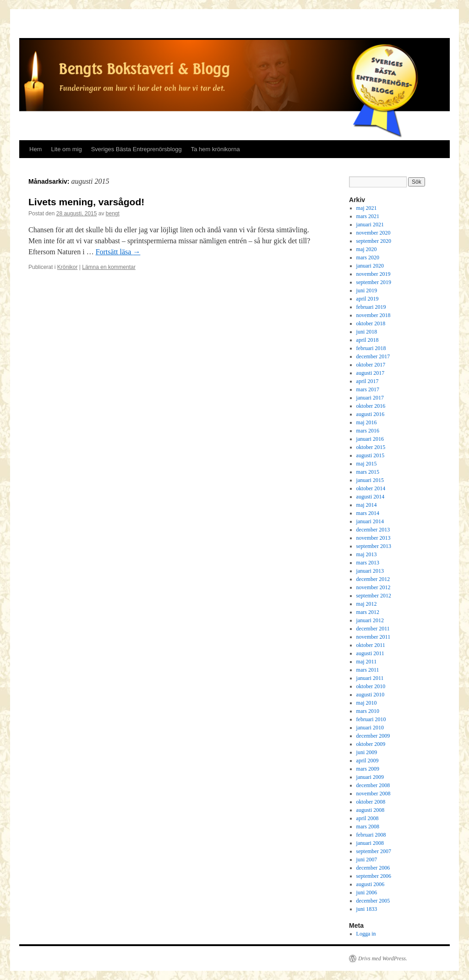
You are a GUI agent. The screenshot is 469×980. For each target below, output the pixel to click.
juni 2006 (367, 892)
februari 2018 (371, 348)
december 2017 (373, 356)
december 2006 (373, 868)
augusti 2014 (371, 497)
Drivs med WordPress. (383, 958)
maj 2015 (367, 464)
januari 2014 (370, 521)
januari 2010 (370, 728)
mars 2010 (368, 711)
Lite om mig (66, 149)
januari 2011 (370, 678)
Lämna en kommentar (109, 267)
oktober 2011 (371, 645)
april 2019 (368, 299)
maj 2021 (367, 208)
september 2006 (374, 876)
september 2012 (374, 596)
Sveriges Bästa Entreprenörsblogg (136, 149)
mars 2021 (368, 216)
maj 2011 (367, 662)
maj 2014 (367, 505)
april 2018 (368, 340)
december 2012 (373, 579)
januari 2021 (370, 224)
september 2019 (374, 282)
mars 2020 (368, 257)
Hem (35, 149)
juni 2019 (367, 290)
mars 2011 (368, 670)
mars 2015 (368, 472)
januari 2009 (370, 777)
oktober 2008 (371, 802)
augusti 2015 (371, 455)
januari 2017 (370, 398)
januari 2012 (370, 620)
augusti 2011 (370, 653)
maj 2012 (367, 604)
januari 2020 (370, 266)
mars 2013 (368, 563)
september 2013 (374, 546)
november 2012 (374, 587)
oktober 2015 (371, 447)
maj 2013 (367, 554)
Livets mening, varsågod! (86, 202)
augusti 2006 (371, 884)
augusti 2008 (371, 810)
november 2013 (374, 538)
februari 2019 (371, 307)
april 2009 (368, 761)
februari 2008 (371, 835)
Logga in (366, 934)
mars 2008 (368, 827)
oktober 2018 (371, 323)
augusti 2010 (371, 695)
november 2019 (374, 274)
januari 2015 (370, 480)
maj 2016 (367, 422)
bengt (113, 214)
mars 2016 (368, 431)
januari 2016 (370, 439)
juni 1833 (367, 909)
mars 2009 (368, 769)
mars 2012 (368, 612)
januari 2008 (370, 843)
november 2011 (374, 637)
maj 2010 (367, 703)
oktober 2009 (371, 744)
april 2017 (368, 381)
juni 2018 (367, 332)
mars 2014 (368, 513)
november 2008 (374, 794)
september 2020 (374, 241)
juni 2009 (367, 752)
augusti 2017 (371, 373)
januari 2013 (370, 571)
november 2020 (374, 233)
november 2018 (374, 315)
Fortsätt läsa (118, 252)
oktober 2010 (371, 686)
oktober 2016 (371, 406)
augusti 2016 (371, 414)
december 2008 (373, 785)
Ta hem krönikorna (215, 149)
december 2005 (373, 901)
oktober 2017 (371, 365)
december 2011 (373, 629)
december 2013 (373, 530)
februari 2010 (371, 719)
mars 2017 (368, 389)
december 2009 (373, 736)
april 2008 (368, 818)
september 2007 (374, 851)
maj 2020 (367, 249)
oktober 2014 (371, 488)
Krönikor (68, 267)
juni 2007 (367, 860)
